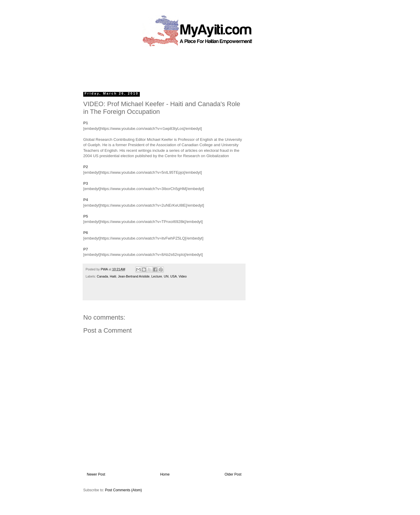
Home (165, 474)
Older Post (233, 474)
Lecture (157, 276)
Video (183, 276)
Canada (102, 276)
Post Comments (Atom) (123, 490)
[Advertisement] (196, 67)
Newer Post (96, 474)
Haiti (113, 276)
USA (174, 276)
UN (166, 276)
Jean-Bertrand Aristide (134, 276)
